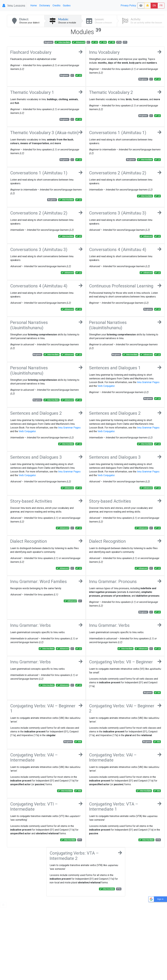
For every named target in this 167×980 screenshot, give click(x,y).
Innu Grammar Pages (148, 382)
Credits (57, 5)
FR (161, 5)
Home (34, 5)
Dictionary (45, 5)
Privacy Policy (128, 5)
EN (154, 5)
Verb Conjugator (106, 386)
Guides (67, 5)
